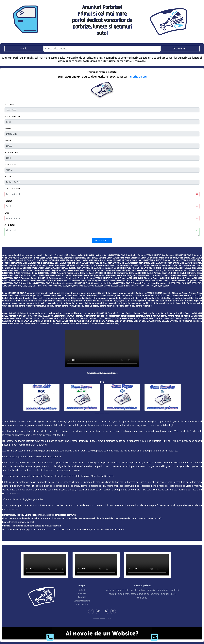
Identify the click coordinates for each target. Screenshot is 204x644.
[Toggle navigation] (24, 49)
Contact (82, 597)
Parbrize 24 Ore (138, 77)
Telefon (8, 201)
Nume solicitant (13, 189)
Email (7, 213)
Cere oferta (82, 594)
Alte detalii (10, 225)
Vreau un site (82, 605)
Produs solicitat (13, 116)
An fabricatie (11, 153)
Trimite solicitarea (102, 240)
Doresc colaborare (82, 601)
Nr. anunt (9, 104)
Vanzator (9, 177)
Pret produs (11, 165)
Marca (8, 128)
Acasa (82, 590)
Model (8, 140)
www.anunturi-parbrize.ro (14, 255)
